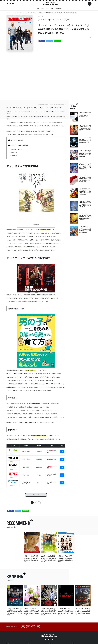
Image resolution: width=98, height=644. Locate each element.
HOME (9, 13)
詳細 (62, 451)
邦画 (52, 8)
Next (89, 602)
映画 (38, 8)
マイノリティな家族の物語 (17, 140)
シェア (42, 41)
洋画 (47, 8)
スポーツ (52, 20)
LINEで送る (57, 41)
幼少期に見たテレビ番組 (17, 149)
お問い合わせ (58, 8)
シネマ (43, 8)
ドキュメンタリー (61, 20)
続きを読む (36, 494)
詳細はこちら (13, 454)
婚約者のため (14, 155)
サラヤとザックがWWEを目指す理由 (19, 145)
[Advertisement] (50, 75)
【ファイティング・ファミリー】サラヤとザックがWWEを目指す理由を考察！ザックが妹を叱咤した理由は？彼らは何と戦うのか (52, 13)
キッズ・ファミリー (18, 13)
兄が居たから (14, 152)
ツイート (50, 41)
